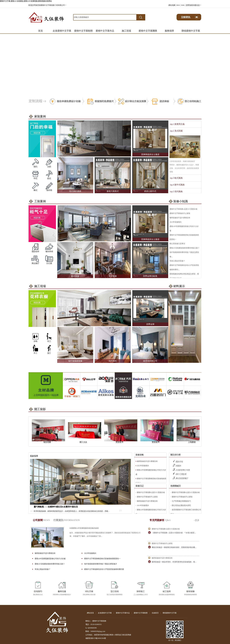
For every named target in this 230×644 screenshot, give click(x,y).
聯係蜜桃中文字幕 (191, 31)
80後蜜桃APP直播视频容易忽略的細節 (84, 528)
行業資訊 (67, 520)
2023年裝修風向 (176, 222)
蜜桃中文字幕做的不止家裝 (180, 213)
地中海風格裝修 (75, 361)
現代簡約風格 (75, 191)
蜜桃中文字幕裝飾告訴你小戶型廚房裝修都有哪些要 (104, 569)
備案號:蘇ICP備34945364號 (96, 638)
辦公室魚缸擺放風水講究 (181, 505)
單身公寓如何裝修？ (177, 261)
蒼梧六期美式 (113, 191)
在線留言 (155, 613)
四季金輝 (150, 324)
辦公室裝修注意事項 (177, 244)
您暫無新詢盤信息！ (194, 5)
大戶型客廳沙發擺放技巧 (181, 501)
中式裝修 (113, 276)
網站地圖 (172, 5)
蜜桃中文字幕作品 (105, 31)
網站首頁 (90, 613)
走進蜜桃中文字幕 (62, 31)
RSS (178, 5)
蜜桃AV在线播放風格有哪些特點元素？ (50, 564)
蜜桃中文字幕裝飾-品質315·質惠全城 (183, 209)
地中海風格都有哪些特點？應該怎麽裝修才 (101, 564)
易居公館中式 (150, 191)
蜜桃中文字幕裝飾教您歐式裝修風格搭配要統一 (102, 559)
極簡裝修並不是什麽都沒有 (180, 218)
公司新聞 (41, 520)
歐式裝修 (75, 276)
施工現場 (126, 31)
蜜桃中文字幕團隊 (148, 31)
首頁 (40, 31)
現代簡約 (113, 361)
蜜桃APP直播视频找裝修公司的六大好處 (50, 559)
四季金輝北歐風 (150, 276)
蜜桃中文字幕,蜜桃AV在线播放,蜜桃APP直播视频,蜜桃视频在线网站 (26, 1)
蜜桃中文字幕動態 (83, 31)
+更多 (197, 520)
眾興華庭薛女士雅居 (150, 155)
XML (183, 5)
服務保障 (169, 31)
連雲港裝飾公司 (150, 361)
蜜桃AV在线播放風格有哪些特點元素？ (184, 248)
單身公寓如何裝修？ (43, 569)
